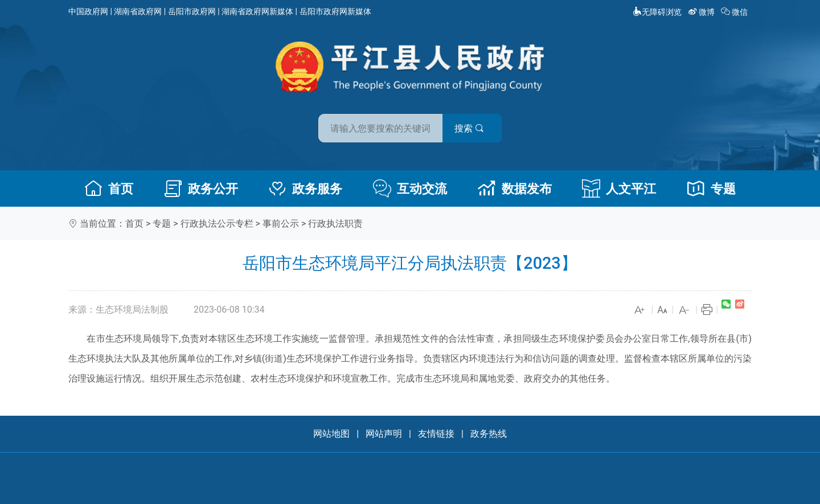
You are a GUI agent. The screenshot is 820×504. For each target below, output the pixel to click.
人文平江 (619, 189)
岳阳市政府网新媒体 (335, 11)
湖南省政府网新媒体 (257, 11)
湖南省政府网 (138, 11)
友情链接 (436, 434)
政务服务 (305, 189)
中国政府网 (88, 11)
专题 (711, 189)
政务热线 (489, 434)
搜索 (491, 124)
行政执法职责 (335, 224)
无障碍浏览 (657, 12)
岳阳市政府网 (192, 11)
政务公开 (201, 189)
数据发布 (515, 189)
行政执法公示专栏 (217, 224)
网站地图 (331, 434)
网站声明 (384, 434)
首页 (109, 189)
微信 (735, 12)
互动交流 (410, 189)
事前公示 (281, 224)
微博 (702, 12)
